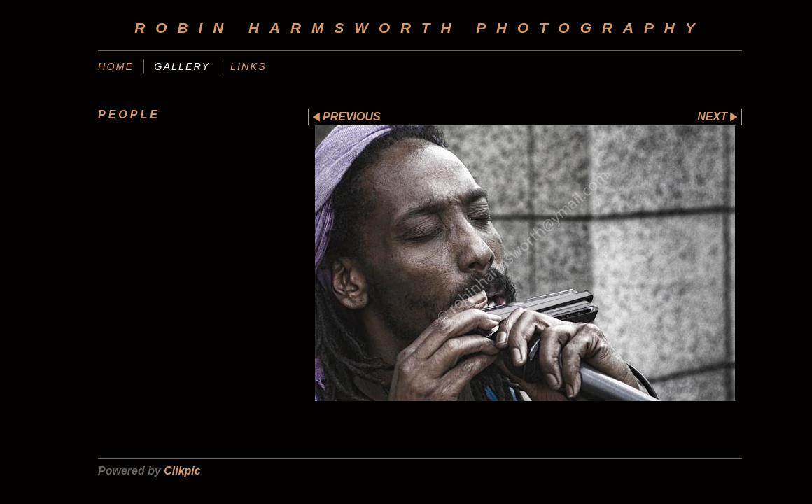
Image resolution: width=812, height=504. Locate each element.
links (248, 66)
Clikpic (182, 471)
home (116, 66)
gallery (182, 66)
